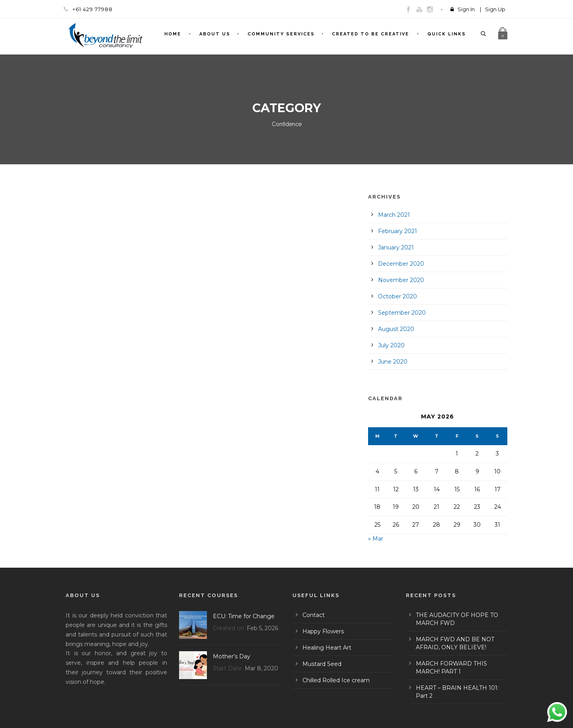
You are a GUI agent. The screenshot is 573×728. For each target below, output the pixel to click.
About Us (215, 34)
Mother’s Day (232, 656)
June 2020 (393, 362)
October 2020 (398, 296)
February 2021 (398, 231)
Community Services (281, 34)
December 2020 (401, 264)
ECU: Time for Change (244, 616)
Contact (314, 615)
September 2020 (402, 313)
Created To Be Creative (370, 34)
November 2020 (401, 280)
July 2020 (391, 345)
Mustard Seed (322, 664)
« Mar (376, 539)
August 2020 (396, 329)
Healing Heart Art (327, 648)
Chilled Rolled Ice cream (336, 680)
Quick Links (447, 34)
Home (173, 34)
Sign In (466, 9)
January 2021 (396, 247)
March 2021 (394, 215)
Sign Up (495, 9)
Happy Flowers (323, 631)
